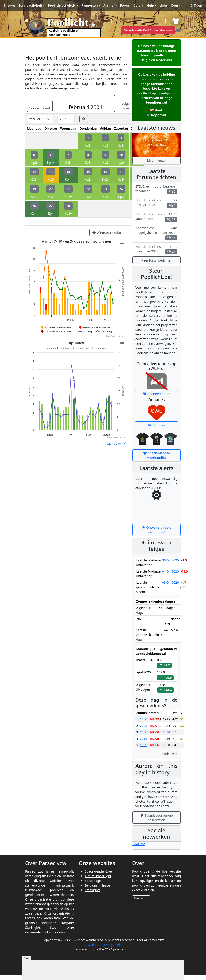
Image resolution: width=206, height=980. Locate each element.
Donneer (156, 425)
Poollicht (139, 844)
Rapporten (90, 5)
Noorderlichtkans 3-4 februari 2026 (156, 203)
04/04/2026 (170, 571)
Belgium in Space (97, 885)
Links (164, 5)
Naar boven (117, 443)
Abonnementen (157, 394)
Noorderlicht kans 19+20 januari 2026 (156, 217)
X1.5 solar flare (156, 145)
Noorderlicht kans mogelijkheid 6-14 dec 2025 (156, 233)
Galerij (139, 5)
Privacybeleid (112, 945)
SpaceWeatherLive (98, 871)
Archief (109, 5)
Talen (196, 5)
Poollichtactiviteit (62, 5)
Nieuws (10, 5)
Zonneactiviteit (31, 5)
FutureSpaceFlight (98, 876)
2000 (143, 719)
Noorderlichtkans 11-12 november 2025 (156, 249)
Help (150, 5)
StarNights (93, 890)
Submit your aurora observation (156, 818)
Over (175, 5)
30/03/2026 (170, 560)
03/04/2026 (170, 582)
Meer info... (141, 898)
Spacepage (93, 881)
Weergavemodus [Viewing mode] (107, 232)
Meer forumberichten (157, 260)
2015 (143, 739)
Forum (125, 5)
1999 (143, 745)
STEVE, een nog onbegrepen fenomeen (156, 189)
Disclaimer (92, 945)
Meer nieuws (156, 160)
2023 (143, 726)
